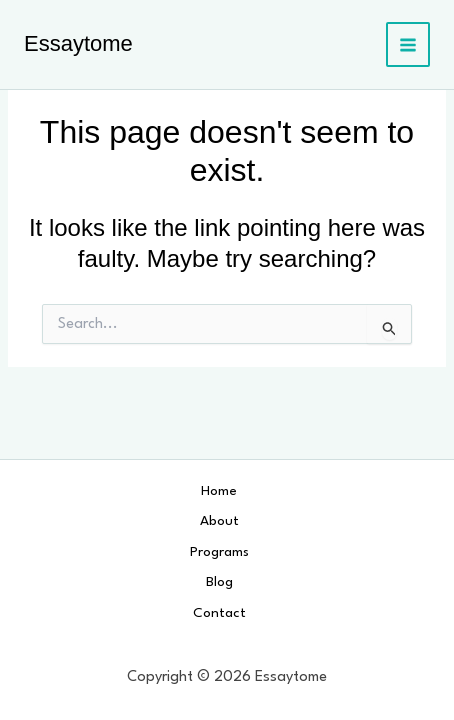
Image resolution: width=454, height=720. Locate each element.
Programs (219, 552)
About (219, 521)
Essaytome (78, 43)
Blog (219, 582)
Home (219, 491)
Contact (219, 613)
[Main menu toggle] (408, 44)
